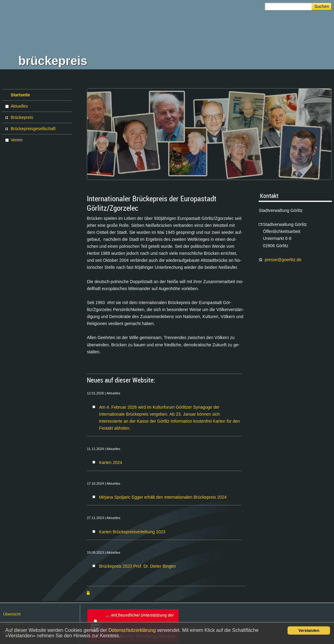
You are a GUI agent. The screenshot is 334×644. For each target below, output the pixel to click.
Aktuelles (19, 106)
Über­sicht (12, 614)
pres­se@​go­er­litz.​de (284, 260)
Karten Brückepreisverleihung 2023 (132, 532)
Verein (17, 140)
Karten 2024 (111, 462)
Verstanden (309, 630)
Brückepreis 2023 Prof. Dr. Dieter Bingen (137, 566)
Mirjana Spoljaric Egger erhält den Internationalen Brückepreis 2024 (163, 497)
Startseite (20, 95)
